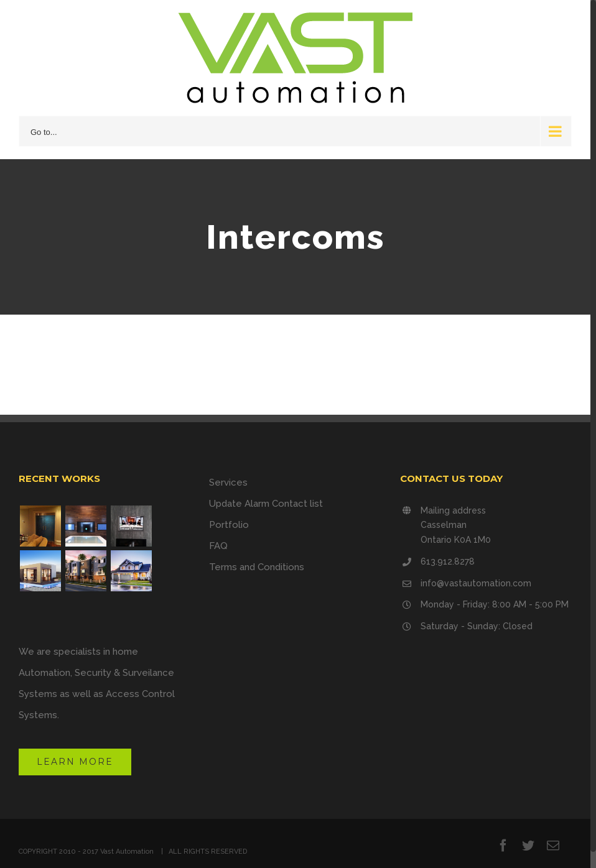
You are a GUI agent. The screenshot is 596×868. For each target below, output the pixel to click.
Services (228, 482)
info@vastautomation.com (476, 583)
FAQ (218, 546)
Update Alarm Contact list (266, 504)
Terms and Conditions (257, 567)
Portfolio (229, 525)
